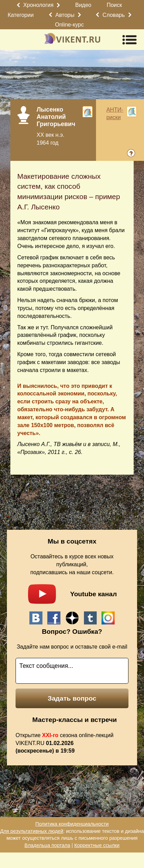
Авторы (65, 15)
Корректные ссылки (97, 845)
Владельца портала (47, 845)
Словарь (114, 15)
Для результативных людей (32, 831)
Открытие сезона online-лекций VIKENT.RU (65, 743)
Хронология (38, 5)
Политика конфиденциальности (72, 824)
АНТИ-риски (115, 114)
